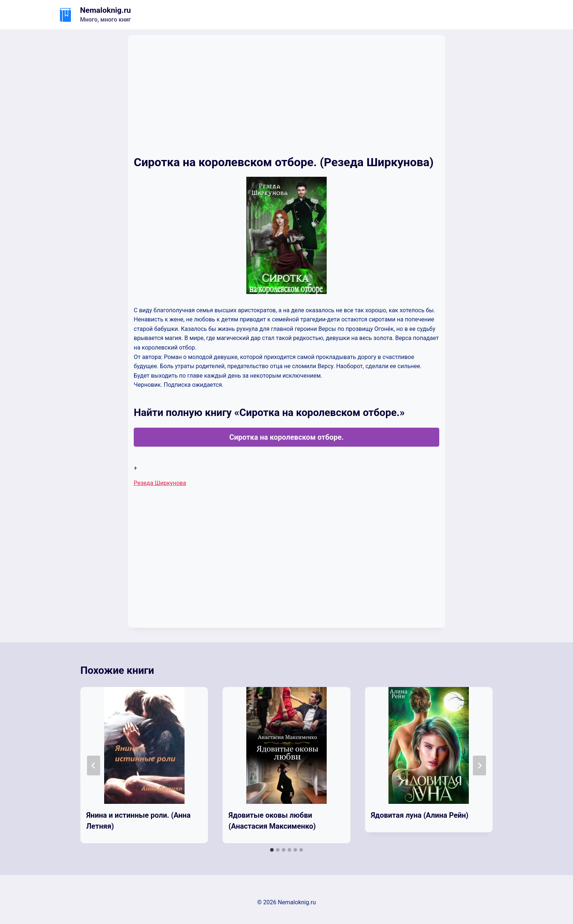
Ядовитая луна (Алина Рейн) (420, 815)
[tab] (272, 850)
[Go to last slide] (94, 765)
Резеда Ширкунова (160, 483)
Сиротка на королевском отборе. (286, 437)
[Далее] (479, 765)
